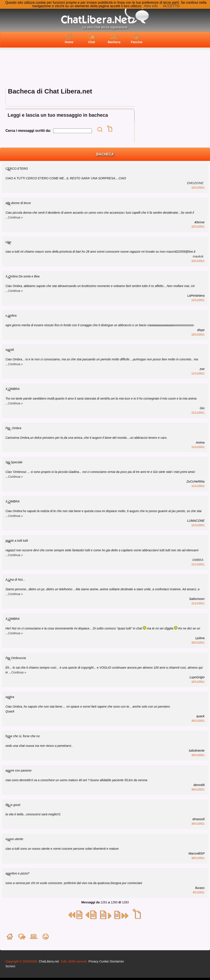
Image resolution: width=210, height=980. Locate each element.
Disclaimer (117, 961)
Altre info (151, 6)
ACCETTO (171, 6)
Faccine (136, 38)
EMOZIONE (195, 183)
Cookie (104, 961)
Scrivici (10, 966)
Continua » (16, 217)
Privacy (93, 961)
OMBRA (198, 560)
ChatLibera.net (49, 961)
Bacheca (114, 38)
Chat (92, 38)
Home (69, 38)
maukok (198, 256)
